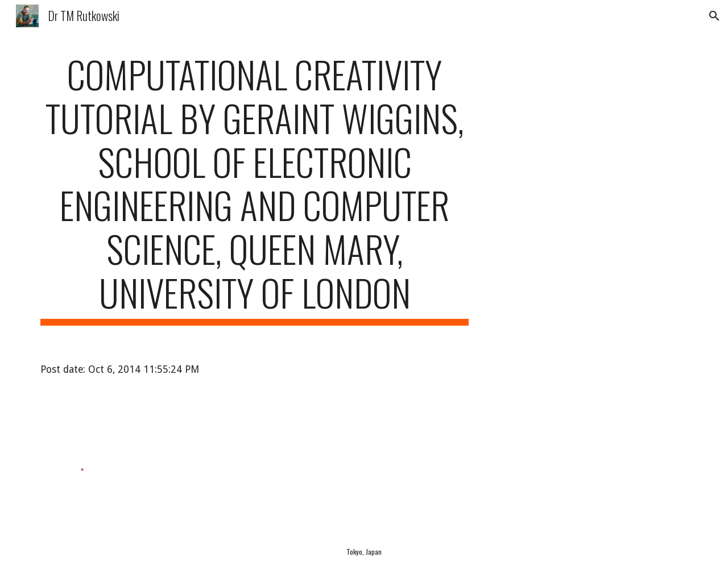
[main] (255, 189)
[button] (714, 16)
